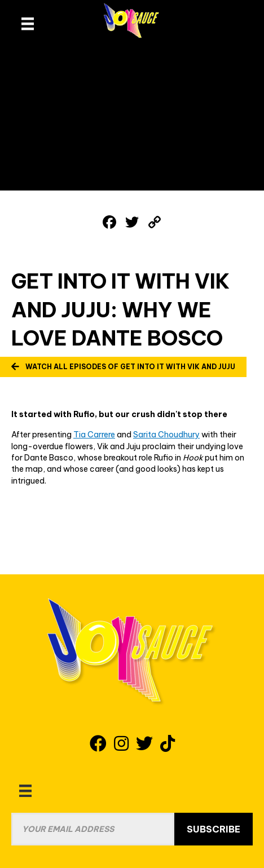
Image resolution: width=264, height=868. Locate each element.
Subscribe (214, 829)
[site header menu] (28, 24)
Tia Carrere (94, 435)
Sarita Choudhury (166, 435)
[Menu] (25, 791)
